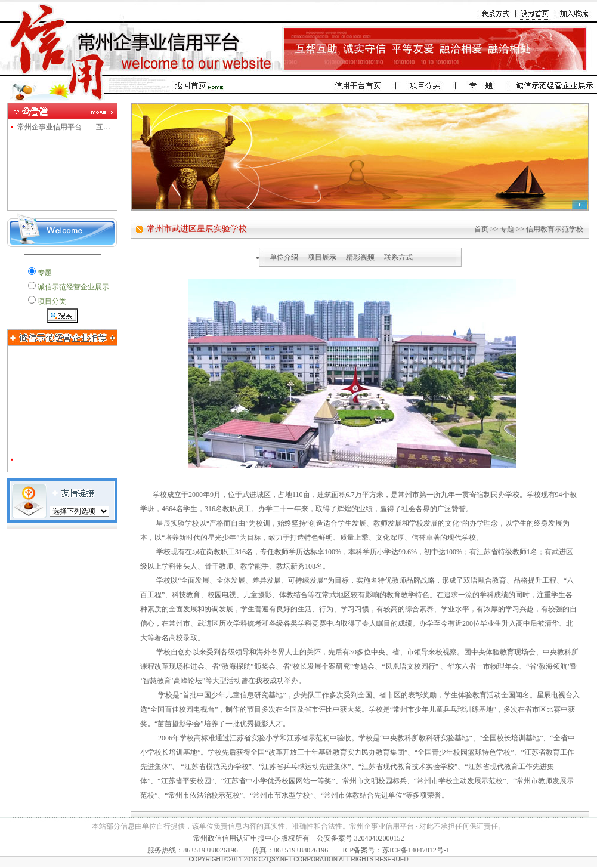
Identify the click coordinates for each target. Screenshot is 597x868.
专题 (507, 229)
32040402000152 (379, 838)
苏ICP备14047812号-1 (416, 850)
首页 (481, 229)
